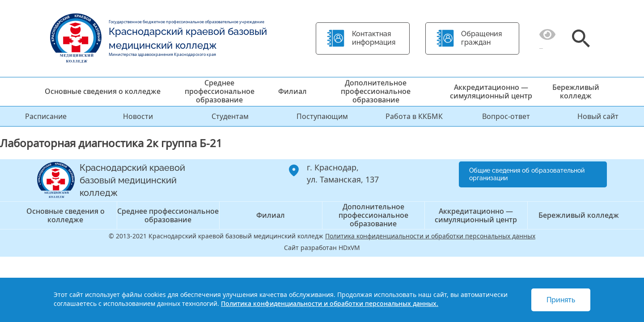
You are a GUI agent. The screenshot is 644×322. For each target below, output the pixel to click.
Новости (138, 116)
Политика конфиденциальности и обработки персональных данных (430, 236)
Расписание (46, 116)
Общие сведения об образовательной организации (527, 174)
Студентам (230, 116)
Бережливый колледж (576, 91)
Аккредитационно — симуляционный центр (491, 91)
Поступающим (322, 116)
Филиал (292, 91)
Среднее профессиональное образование (220, 91)
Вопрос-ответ (506, 116)
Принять (561, 300)
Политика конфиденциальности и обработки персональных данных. (330, 303)
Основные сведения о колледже (103, 91)
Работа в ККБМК (414, 116)
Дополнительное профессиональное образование (376, 91)
